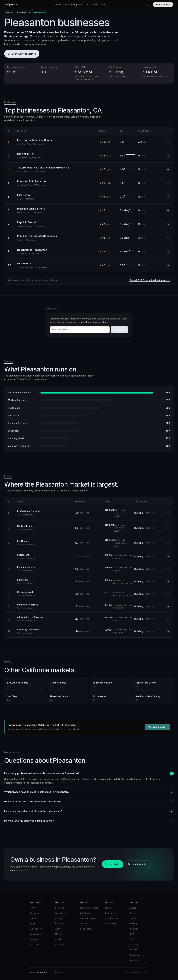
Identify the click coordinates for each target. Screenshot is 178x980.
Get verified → (113, 864)
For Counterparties (74, 4)
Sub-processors (138, 955)
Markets (58, 4)
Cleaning (34, 939)
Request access (163, 4)
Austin (58, 929)
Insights (109, 908)
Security (134, 929)
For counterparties (138, 864)
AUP (132, 939)
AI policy (134, 944)
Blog (132, 913)
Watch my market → (157, 727)
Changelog (110, 923)
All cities (59, 939)
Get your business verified (22, 54)
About (104, 4)
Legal (33, 923)
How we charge (88, 918)
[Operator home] (11, 4)
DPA (132, 934)
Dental (33, 918)
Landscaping (36, 934)
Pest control (36, 944)
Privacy (134, 923)
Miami (58, 934)
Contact (134, 960)
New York (60, 908)
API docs (84, 923)
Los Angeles (61, 913)
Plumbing (34, 913)
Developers (86, 929)
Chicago (59, 918)
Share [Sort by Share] (123, 131)
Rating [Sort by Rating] (102, 131)
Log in (147, 4)
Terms (133, 918)
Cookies (134, 950)
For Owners (92, 4)
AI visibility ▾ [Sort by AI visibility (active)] (143, 131)
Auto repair (35, 929)
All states (60, 944)
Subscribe (119, 330)
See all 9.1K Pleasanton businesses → (150, 280)
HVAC (33, 908)
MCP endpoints (112, 918)
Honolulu (59, 923)
